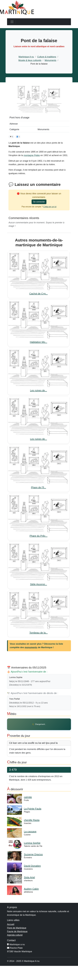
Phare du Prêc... (39, 536)
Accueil (11, 924)
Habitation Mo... (39, 342)
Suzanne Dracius (33, 854)
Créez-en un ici (50, 207)
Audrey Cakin (31, 889)
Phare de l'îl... (39, 487)
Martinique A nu (26, 57)
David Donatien (32, 866)
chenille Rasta (32, 820)
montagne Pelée (32, 155)
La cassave (30, 832)
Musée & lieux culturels (30, 60)
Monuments (51, 60)
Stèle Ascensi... (39, 584)
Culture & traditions (47, 57)
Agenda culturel (15, 935)
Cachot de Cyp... (39, 294)
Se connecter (39, 202)
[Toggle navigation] (12, 22)
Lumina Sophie (32, 843)
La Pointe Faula (33, 809)
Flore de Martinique (17, 928)
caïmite (28, 797)
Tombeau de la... (39, 633)
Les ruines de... (39, 390)
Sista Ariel (29, 877)
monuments (31, 647)
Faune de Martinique (17, 931)
